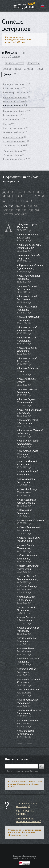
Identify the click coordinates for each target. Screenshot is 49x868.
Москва (7, 124)
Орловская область (13, 132)
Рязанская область (13, 138)
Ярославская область (15, 159)
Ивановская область (14, 102)
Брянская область (13, 88)
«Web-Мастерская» (21, 858)
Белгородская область (15, 84)
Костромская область (15, 111)
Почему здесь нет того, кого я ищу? (30, 805)
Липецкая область (13, 119)
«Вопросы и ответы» (18, 835)
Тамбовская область (14, 146)
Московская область (14, 128)
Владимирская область (16, 92)
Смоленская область (14, 142)
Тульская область (13, 155)
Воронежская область (15, 97)
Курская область (12, 115)
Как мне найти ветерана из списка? (28, 820)
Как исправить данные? (25, 812)
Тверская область (13, 151)
